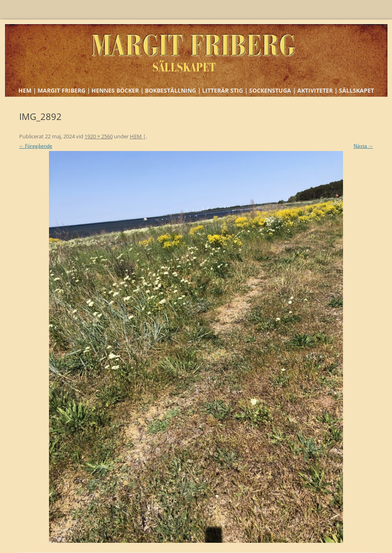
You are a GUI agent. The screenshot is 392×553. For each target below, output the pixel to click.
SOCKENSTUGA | (273, 90)
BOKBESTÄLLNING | (173, 90)
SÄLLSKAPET (356, 90)
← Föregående (36, 146)
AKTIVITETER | (317, 90)
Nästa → (363, 146)
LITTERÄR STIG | (225, 90)
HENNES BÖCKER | (118, 90)
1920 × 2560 (99, 136)
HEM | (27, 90)
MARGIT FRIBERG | (64, 90)
